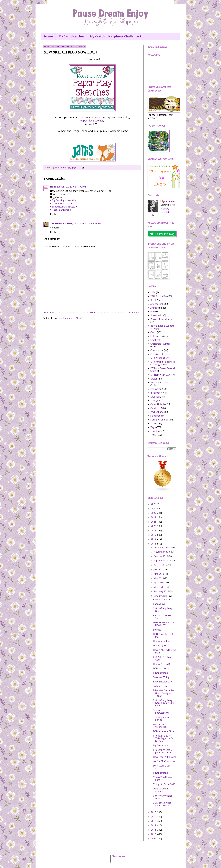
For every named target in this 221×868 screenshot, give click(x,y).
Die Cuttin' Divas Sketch (162, 767)
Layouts (155, 397)
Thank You (156, 431)
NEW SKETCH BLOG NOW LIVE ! (164, 624)
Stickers (155, 423)
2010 (154, 834)
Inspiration (156, 393)
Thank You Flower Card (163, 779)
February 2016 (162, 591)
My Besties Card (162, 745)
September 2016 (163, 561)
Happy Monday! (161, 641)
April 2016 (159, 583)
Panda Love (159, 604)
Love (153, 400)
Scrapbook (156, 416)
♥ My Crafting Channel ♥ (63, 200)
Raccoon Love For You (162, 617)
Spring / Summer (159, 420)
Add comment (53, 239)
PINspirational (161, 673)
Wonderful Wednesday (160, 725)
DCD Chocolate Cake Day (164, 635)
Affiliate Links (158, 304)
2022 (154, 517)
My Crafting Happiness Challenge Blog (118, 36)
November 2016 (162, 552)
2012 (154, 825)
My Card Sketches (71, 36)
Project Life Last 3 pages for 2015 (163, 751)
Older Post (135, 313)
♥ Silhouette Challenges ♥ (64, 207)
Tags (153, 427)
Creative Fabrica (159, 354)
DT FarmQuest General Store (163, 370)
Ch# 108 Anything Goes (163, 610)
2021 (154, 522)
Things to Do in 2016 (164, 784)
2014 (154, 817)
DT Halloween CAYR (161, 375)
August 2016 (161, 565)
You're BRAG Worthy (164, 761)
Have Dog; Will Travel (164, 757)
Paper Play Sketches (92, 121)
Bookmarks (157, 315)
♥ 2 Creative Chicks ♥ (61, 203)
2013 (154, 821)
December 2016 (162, 547)
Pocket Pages (158, 412)
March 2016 (160, 587)
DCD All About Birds (164, 731)
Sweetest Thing (161, 677)
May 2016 (159, 578)
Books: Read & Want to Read (162, 327)
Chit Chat (155, 340)
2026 (153, 292)
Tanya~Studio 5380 (61, 223)
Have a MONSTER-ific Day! (164, 651)
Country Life (157, 350)
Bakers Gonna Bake (164, 600)
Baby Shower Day (162, 682)
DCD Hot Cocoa (161, 668)
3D (152, 300)
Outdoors (155, 408)
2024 (154, 508)
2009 (154, 839)
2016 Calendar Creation (161, 790)
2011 (154, 830)
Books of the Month (161, 319)
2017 (154, 539)
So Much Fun (160, 686)
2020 (154, 526)
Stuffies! (157, 630)
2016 (154, 544)
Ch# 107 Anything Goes (163, 658)
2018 (154, 535)
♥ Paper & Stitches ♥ (61, 210)
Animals (155, 308)
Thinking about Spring (161, 718)
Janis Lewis (170, 201)
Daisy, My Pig (160, 645)
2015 (154, 812)
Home (48, 36)
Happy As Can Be (162, 664)
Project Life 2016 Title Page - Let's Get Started (163, 738)
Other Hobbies (158, 404)
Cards (153, 332)
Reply (53, 214)
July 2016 (159, 569)
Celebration (157, 336)
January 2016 (161, 596)
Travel (154, 435)
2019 (154, 530)
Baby (153, 312)
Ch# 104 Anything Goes (163, 797)
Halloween (156, 389)
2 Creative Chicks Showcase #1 (162, 804)
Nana (53, 187)
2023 (154, 513)
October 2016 (161, 556)
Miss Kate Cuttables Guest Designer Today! (164, 693)
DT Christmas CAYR (161, 358)
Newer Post (50, 313)
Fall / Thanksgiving (160, 382)
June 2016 (159, 574)
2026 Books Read (159, 296)
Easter (154, 379)
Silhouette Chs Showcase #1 (161, 711)
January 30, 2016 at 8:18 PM (87, 223)
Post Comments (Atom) (70, 318)
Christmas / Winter (160, 344)
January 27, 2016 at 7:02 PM (71, 187)
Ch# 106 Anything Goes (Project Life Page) (163, 703)
